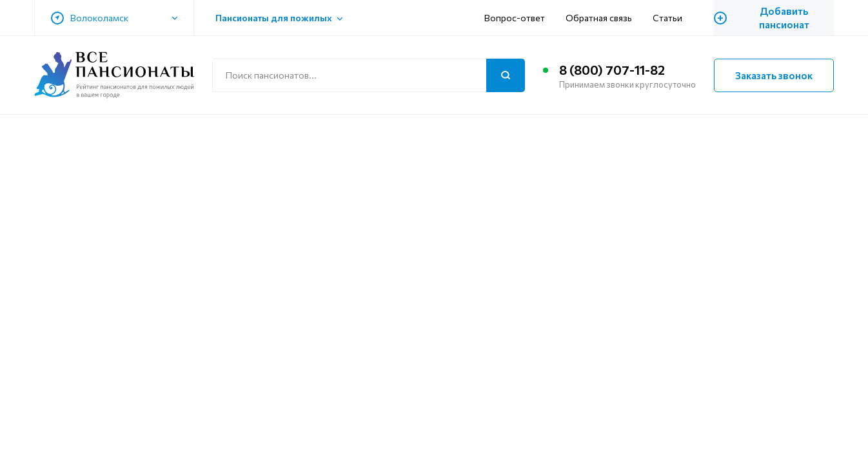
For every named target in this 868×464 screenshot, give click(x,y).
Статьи (667, 18)
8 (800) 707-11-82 (612, 70)
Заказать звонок (774, 75)
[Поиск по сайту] (369, 75)
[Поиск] (506, 75)
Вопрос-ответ (515, 18)
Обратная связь (599, 18)
